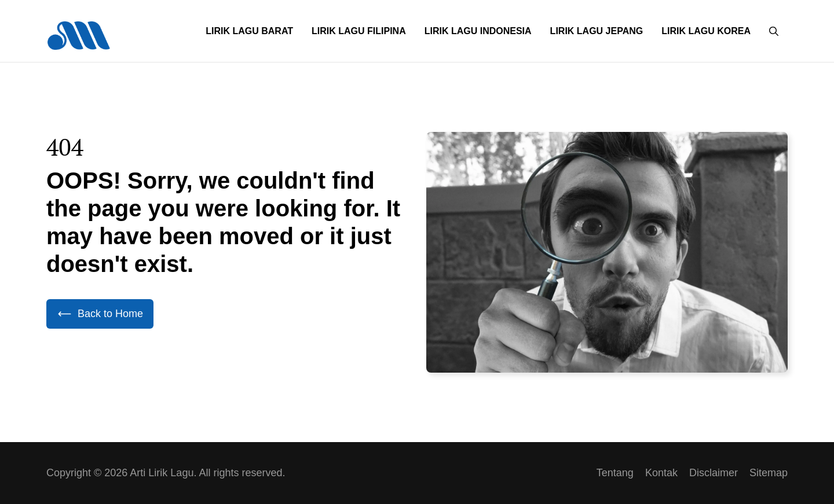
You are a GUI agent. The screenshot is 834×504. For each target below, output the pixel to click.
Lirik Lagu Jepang (597, 31)
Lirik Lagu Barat (249, 31)
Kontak (661, 473)
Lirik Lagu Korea (706, 31)
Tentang (615, 473)
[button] (774, 31)
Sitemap (769, 473)
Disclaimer (714, 473)
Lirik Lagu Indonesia (478, 31)
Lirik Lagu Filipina (359, 31)
